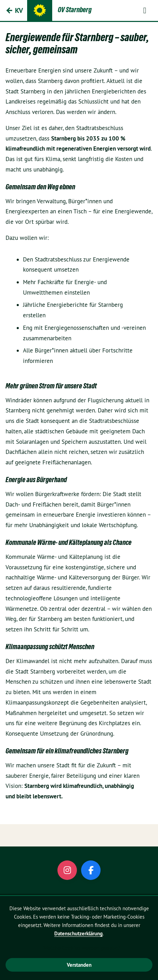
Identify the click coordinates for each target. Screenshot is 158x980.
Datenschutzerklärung (78, 933)
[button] (145, 10)
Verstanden (79, 965)
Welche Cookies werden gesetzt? (82, 948)
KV (19, 10)
